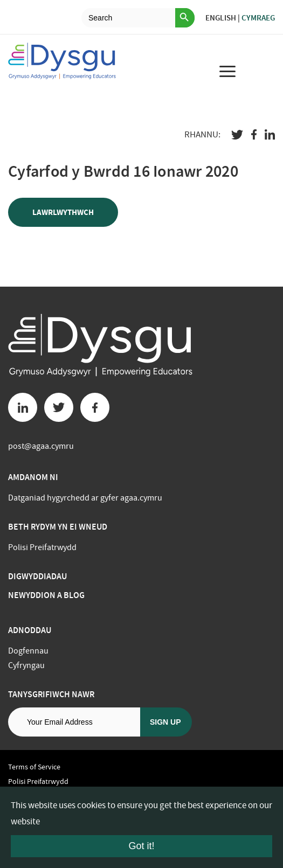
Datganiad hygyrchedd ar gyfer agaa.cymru (85, 498)
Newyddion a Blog (46, 595)
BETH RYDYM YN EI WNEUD (58, 527)
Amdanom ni (33, 477)
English (221, 18)
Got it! (141, 846)
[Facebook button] (95, 407)
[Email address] (74, 722)
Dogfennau (28, 651)
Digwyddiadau (37, 576)
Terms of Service (34, 767)
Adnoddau (30, 630)
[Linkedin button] (23, 407)
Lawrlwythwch (63, 212)
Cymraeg (258, 18)
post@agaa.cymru (41, 446)
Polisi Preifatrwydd (42, 547)
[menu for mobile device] (227, 71)
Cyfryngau (26, 665)
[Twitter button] (59, 407)
